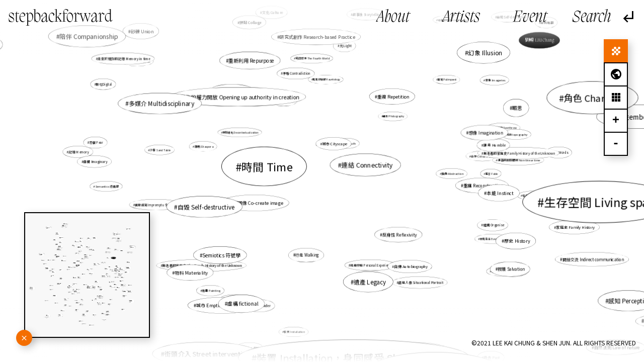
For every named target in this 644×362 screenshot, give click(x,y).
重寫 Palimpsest (447, 80)
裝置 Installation (294, 332)
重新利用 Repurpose (251, 60)
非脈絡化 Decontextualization (241, 133)
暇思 (517, 108)
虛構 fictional (243, 304)
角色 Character (595, 98)
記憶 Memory (78, 152)
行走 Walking (307, 255)
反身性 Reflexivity (400, 234)
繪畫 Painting (211, 290)
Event (530, 18)
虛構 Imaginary (95, 161)
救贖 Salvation (511, 269)
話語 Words (560, 153)
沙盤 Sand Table (160, 150)
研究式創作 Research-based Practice (317, 37)
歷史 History (517, 241)
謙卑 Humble (494, 145)
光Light (346, 46)
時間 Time (267, 166)
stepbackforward (60, 18)
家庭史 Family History (574, 227)
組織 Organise (493, 225)
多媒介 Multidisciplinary (162, 103)
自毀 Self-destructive (206, 206)
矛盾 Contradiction (297, 73)
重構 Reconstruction (483, 186)
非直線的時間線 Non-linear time (519, 160)
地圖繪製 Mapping (233, 92)
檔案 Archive (285, 101)
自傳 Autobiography (411, 266)
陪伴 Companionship (91, 37)
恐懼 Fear (97, 143)
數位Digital (104, 84)
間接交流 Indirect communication (593, 259)
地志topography (517, 134)
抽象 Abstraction (452, 173)
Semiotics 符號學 (221, 255)
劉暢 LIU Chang (539, 40)
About (393, 18)
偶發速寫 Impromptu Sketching (157, 205)
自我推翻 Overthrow (504, 128)
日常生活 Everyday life (493, 239)
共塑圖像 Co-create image (256, 203)
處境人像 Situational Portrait (420, 282)
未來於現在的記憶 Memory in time (124, 59)
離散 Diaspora (204, 146)
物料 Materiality (191, 273)
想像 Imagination (486, 133)
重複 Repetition (393, 96)
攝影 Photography (393, 116)
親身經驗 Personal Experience (371, 265)
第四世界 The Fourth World (312, 58)
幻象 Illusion (485, 53)
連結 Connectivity (367, 165)
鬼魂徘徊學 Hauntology (327, 79)
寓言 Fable (491, 173)
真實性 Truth (347, 143)
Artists (461, 18)
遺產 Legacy (370, 282)
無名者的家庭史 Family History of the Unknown (519, 153)
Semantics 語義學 (107, 186)
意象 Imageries (495, 80)
